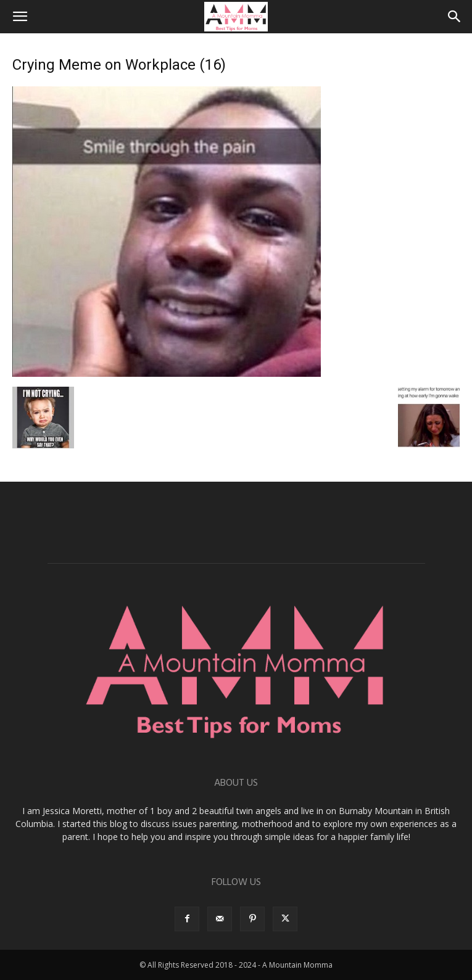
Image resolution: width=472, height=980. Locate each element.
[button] (20, 17)
